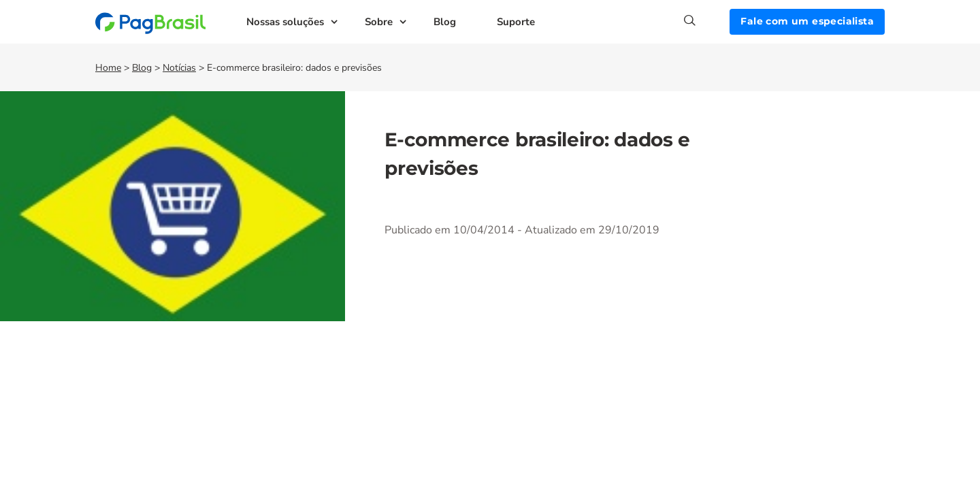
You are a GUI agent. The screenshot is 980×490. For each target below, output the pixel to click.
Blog (445, 22)
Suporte (516, 22)
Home (108, 68)
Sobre (379, 22)
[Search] (707, 20)
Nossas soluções (285, 22)
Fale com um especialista (807, 21)
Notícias (179, 68)
